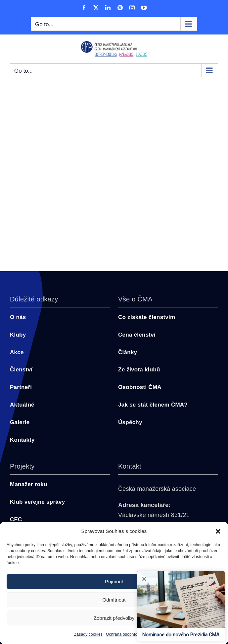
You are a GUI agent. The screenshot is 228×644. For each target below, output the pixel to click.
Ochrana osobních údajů (128, 634)
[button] (218, 531)
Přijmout (114, 581)
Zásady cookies (88, 634)
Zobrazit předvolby (114, 618)
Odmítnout (114, 600)
